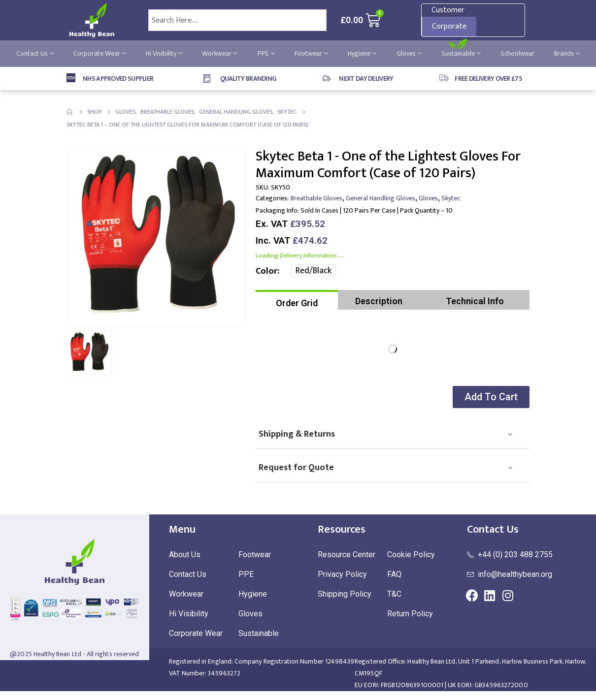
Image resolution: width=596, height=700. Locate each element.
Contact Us (35, 53)
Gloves (409, 53)
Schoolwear (517, 53)
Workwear (220, 53)
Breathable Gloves (316, 198)
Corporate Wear (100, 53)
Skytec (451, 198)
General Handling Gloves (381, 198)
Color (266, 271)
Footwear (311, 53)
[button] (490, 397)
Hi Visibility (164, 53)
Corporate (449, 26)
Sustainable (461, 53)
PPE (266, 53)
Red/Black (314, 271)
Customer (448, 10)
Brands (567, 53)
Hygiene (362, 53)
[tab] (297, 300)
